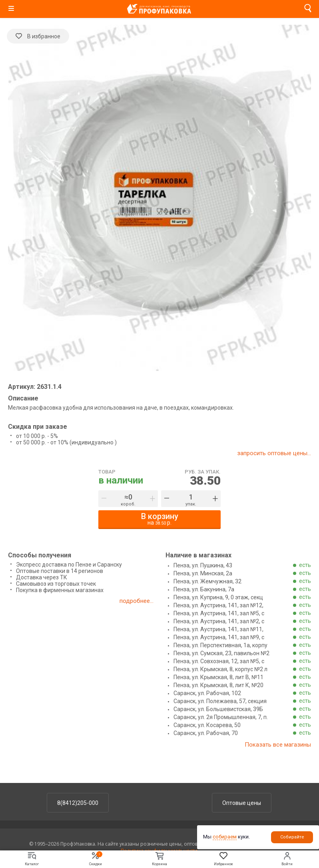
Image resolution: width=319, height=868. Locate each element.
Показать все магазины (278, 745)
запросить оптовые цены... (274, 453)
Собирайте (292, 837)
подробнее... (137, 601)
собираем (225, 837)
